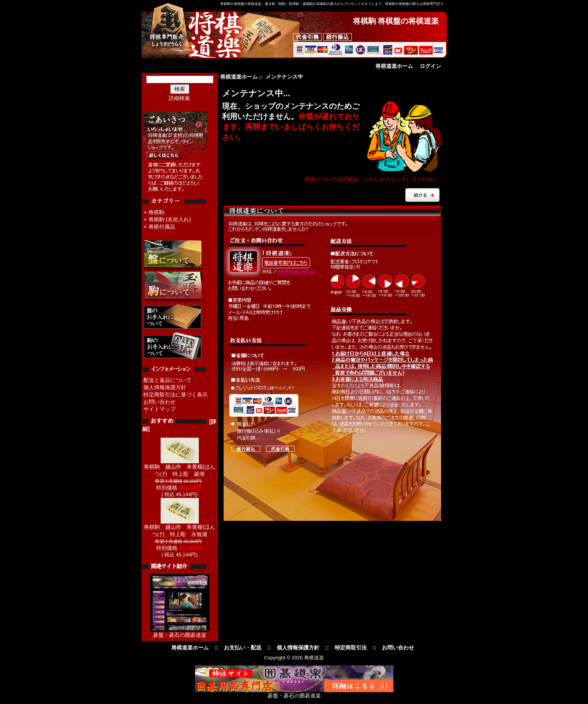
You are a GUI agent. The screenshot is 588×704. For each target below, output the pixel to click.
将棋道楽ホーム (394, 66)
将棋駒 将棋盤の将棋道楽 (396, 21)
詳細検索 (179, 98)
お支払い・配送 (243, 648)
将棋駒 (156, 212)
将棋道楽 (314, 658)
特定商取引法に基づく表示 (176, 395)
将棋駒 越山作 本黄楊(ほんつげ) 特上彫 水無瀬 (180, 528)
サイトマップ (159, 409)
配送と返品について (168, 380)
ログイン (430, 66)
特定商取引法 (351, 648)
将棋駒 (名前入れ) (170, 219)
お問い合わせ (159, 402)
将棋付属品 (162, 227)
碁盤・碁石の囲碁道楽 (180, 635)
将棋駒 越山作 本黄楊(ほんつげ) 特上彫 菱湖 (180, 468)
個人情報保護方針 (165, 387)
